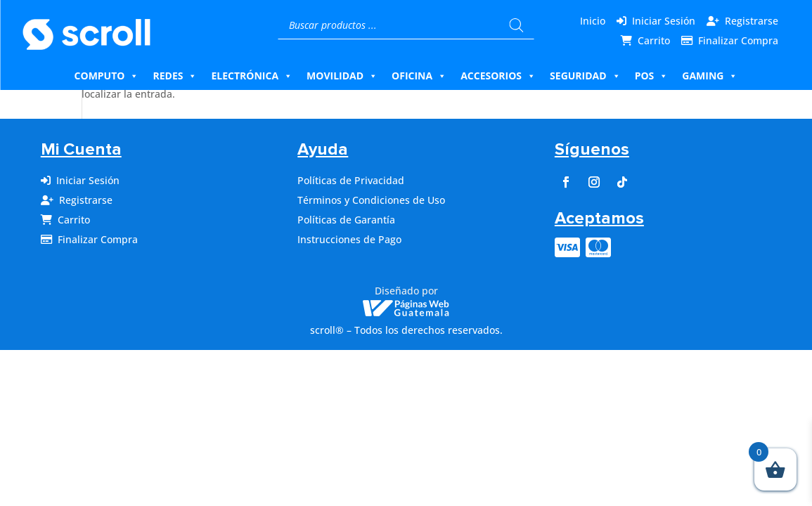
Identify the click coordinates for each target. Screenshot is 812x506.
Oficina (419, 76)
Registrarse (752, 21)
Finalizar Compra (738, 40)
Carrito (654, 40)
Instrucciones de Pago (349, 239)
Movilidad (342, 76)
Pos (652, 76)
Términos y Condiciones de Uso (371, 200)
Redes (175, 76)
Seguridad (585, 76)
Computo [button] (107, 76)
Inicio (593, 21)
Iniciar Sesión (664, 21)
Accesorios (498, 76)
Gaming (710, 76)
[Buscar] (516, 25)
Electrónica (252, 76)
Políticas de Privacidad (351, 180)
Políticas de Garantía (346, 220)
